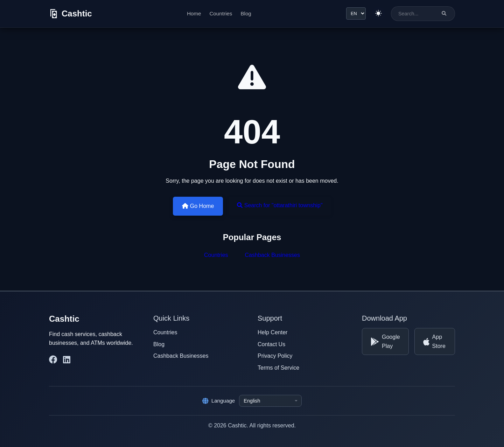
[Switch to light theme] (378, 14)
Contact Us (271, 344)
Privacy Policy (275, 356)
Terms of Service (278, 368)
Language (219, 401)
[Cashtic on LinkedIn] (67, 360)
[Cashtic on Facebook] (53, 360)
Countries (221, 13)
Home (194, 13)
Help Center (272, 332)
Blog (246, 13)
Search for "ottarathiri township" (280, 205)
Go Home (198, 206)
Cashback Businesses (272, 255)
